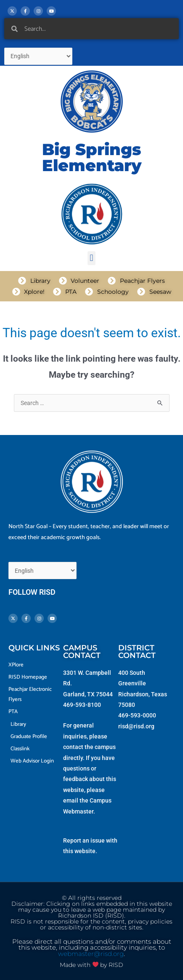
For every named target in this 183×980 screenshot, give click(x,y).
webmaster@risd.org (91, 954)
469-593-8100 (82, 705)
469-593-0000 (137, 715)
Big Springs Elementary (92, 157)
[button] (91, 258)
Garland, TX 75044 (88, 694)
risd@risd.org (136, 726)
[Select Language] (38, 56)
